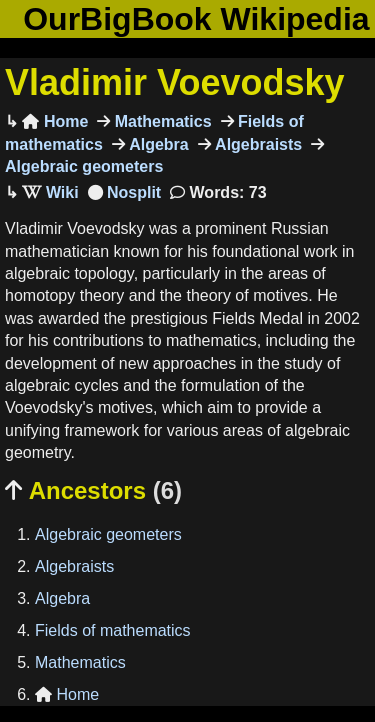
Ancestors (93, 490)
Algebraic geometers (108, 534)
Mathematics (160, 121)
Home (55, 121)
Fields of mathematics (113, 630)
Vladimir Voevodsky (174, 82)
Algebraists (257, 144)
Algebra (157, 144)
